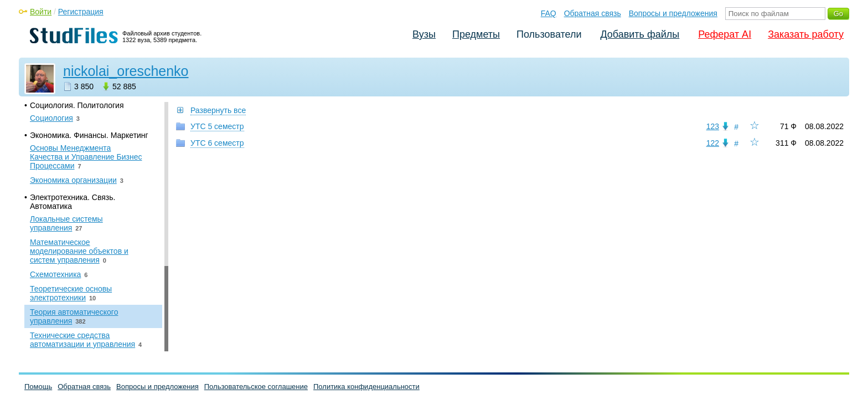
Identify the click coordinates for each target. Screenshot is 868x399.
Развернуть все (218, 110)
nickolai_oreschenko (126, 71)
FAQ (549, 13)
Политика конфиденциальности (366, 387)
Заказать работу (806, 34)
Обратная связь (593, 13)
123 (713, 126)
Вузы (424, 34)
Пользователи (549, 34)
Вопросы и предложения (673, 13)
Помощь (38, 387)
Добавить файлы (640, 34)
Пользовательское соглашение (256, 387)
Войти (41, 12)
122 (713, 143)
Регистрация (81, 12)
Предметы (476, 34)
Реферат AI (725, 34)
